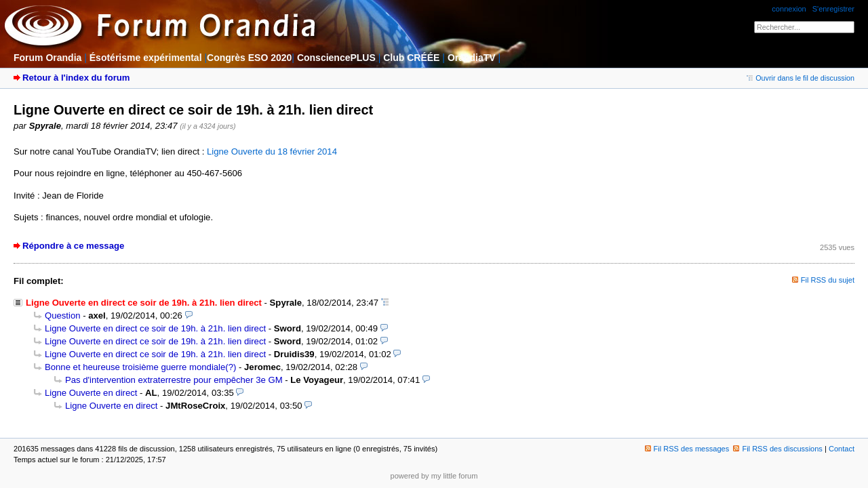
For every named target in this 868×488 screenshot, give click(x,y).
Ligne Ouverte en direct (91, 393)
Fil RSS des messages (687, 449)
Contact (842, 449)
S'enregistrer (833, 9)
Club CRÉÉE (411, 58)
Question (63, 316)
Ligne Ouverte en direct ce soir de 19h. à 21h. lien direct (155, 328)
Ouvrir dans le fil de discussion (801, 78)
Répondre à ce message (73, 246)
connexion (789, 9)
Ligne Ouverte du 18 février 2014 (272, 151)
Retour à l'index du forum (76, 78)
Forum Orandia (47, 58)
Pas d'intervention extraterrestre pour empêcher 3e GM (174, 380)
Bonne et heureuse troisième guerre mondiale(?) (140, 367)
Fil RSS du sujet (828, 280)
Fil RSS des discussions (778, 449)
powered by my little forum (434, 476)
